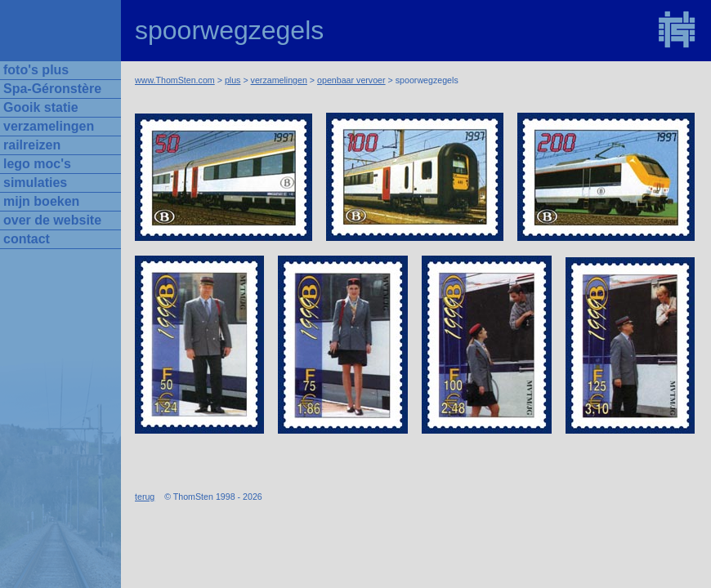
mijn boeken (41, 201)
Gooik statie (41, 107)
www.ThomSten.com (175, 80)
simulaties (35, 183)
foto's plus (36, 70)
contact (27, 239)
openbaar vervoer (351, 80)
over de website (52, 220)
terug (145, 497)
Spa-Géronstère (52, 89)
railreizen (32, 145)
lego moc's (37, 164)
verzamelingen (279, 80)
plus (233, 80)
